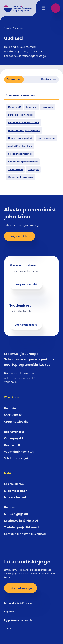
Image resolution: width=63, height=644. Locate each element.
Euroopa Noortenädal (21, 115)
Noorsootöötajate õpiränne (24, 130)
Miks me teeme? (15, 497)
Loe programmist (26, 284)
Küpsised (9, 612)
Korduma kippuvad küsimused (25, 534)
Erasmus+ (32, 107)
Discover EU (12, 445)
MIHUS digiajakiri (16, 514)
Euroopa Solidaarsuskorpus (24, 122)
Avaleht (8, 28)
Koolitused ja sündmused (21, 521)
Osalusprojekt (14, 438)
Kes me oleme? (14, 484)
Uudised (10, 508)
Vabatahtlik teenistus (20, 177)
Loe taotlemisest (26, 325)
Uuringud (33, 169)
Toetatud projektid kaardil (22, 527)
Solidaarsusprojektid (20, 154)
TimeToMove (15, 169)
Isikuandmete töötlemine (19, 603)
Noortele (10, 409)
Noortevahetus (46, 138)
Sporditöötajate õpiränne (23, 162)
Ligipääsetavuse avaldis (18, 620)
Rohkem (49, 79)
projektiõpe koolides (20, 146)
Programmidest (19, 236)
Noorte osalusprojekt (20, 138)
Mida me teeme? (15, 491)
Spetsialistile (13, 415)
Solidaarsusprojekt (17, 458)
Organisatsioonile (16, 422)
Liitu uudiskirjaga (21, 588)
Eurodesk (48, 107)
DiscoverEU (14, 107)
